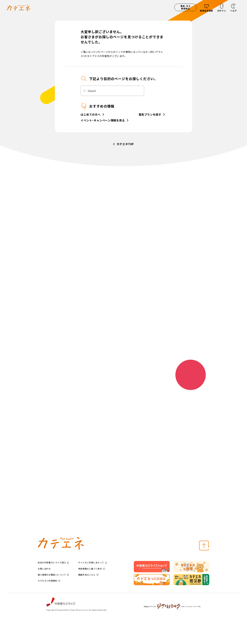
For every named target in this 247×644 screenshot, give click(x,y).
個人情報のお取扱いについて (53, 575)
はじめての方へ (91, 115)
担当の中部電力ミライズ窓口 (53, 562)
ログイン (222, 11)
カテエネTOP (125, 144)
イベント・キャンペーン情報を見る (103, 121)
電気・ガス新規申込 (185, 7)
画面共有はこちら (88, 575)
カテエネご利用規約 (49, 581)
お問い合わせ (44, 569)
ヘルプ (233, 11)
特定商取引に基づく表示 (92, 569)
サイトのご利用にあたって (93, 562)
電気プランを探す (150, 115)
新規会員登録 (207, 11)
